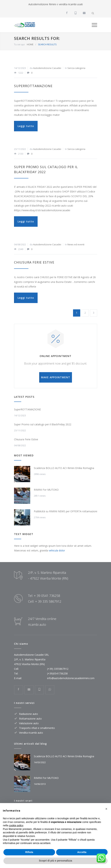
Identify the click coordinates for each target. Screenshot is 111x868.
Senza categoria (76, 68)
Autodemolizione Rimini (42, 4)
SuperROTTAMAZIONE (33, 86)
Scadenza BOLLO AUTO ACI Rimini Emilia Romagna (64, 468)
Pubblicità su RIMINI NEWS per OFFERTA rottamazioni (65, 511)
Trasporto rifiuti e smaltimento (37, 728)
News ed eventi (76, 244)
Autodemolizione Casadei (47, 68)
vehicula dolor (57, 550)
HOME (30, 44)
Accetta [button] (82, 852)
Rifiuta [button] (29, 852)
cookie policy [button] (16, 825)
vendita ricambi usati (71, 4)
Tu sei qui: (20, 44)
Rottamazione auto (30, 719)
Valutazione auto (29, 723)
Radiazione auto (29, 714)
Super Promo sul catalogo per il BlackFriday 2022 (43, 424)
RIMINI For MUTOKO (46, 490)
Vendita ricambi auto (31, 733)
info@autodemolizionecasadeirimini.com (71, 678)
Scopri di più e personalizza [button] (55, 861)
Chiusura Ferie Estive (34, 262)
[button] (106, 809)
